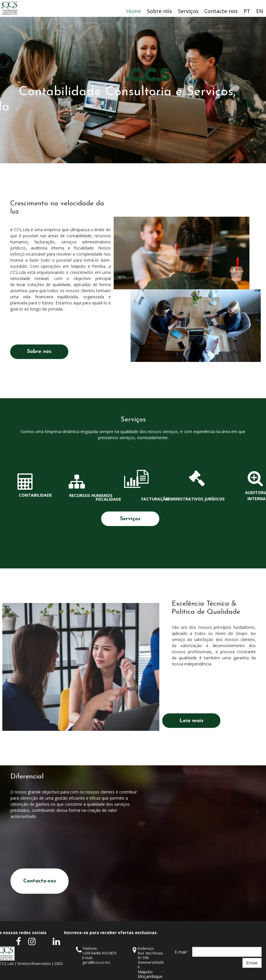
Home (134, 11)
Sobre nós (159, 11)
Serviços (188, 11)
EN (260, 11)
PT (247, 11)
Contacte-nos (221, 11)
